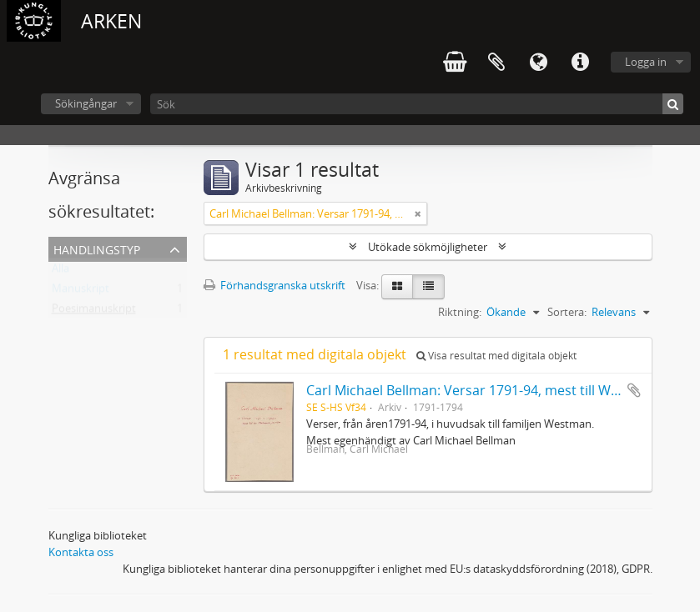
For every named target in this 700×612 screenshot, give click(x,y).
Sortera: (567, 312)
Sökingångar (86, 103)
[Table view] (428, 287)
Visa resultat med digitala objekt (496, 356)
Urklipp (496, 63)
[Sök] (417, 104)
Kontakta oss (81, 552)
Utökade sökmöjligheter (428, 247)
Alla (60, 272)
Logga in (646, 62)
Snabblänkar (580, 63)
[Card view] (397, 287)
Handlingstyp (97, 248)
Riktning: (460, 312)
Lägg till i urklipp (634, 390)
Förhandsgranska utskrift (274, 285)
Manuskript (81, 292)
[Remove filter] (418, 213)
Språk (538, 63)
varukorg (455, 63)
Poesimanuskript (94, 312)
